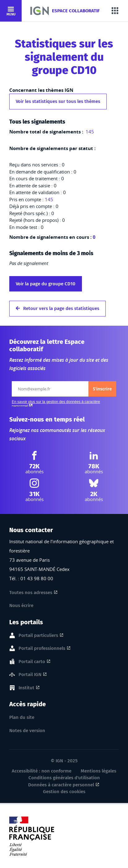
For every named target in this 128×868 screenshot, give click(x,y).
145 (89, 132)
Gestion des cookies (64, 792)
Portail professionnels (42, 649)
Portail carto (32, 662)
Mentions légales (98, 771)
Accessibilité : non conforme (42, 771)
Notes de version (27, 731)
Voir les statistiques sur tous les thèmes (58, 101)
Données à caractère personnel (61, 785)
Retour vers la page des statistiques (58, 308)
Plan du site (22, 717)
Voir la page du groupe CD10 (46, 284)
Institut (26, 688)
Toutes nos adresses (31, 593)
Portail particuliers (38, 636)
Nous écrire (21, 605)
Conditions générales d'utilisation (64, 778)
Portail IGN (30, 675)
